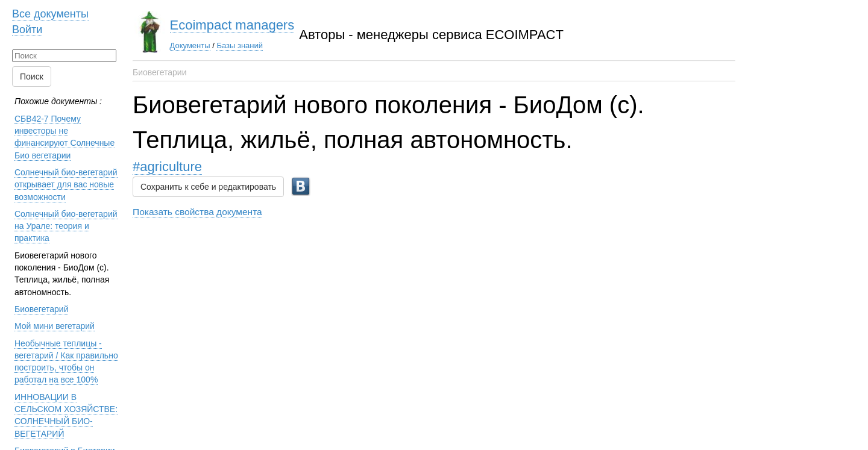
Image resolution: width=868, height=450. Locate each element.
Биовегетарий (41, 309)
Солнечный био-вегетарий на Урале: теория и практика (66, 226)
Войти (27, 30)
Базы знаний (240, 45)
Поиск (32, 77)
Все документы (50, 14)
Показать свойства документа (197, 212)
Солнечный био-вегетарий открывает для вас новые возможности (66, 185)
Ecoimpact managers (232, 25)
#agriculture (167, 167)
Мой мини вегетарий (55, 326)
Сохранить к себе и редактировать (208, 187)
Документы (190, 45)
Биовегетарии (159, 72)
